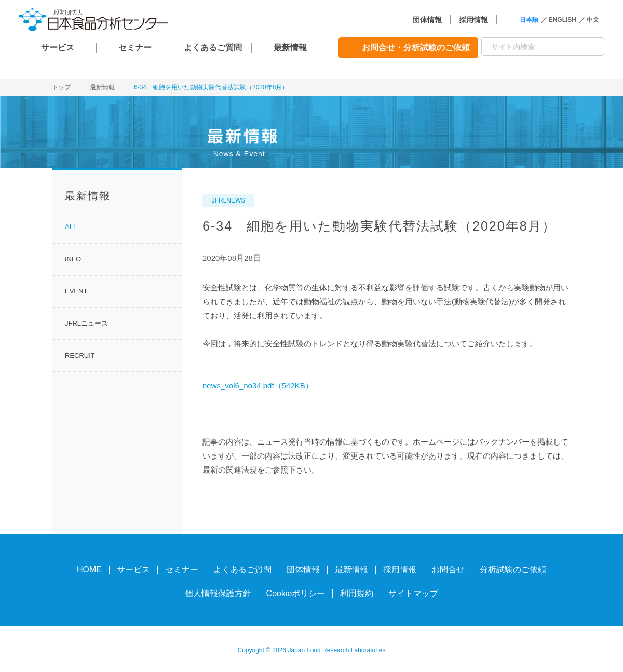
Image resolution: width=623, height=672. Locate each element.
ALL (71, 227)
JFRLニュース (86, 323)
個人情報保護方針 (218, 593)
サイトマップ (413, 593)
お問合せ (448, 569)
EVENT (76, 291)
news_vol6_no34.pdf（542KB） (258, 386)
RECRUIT (80, 355)
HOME (89, 569)
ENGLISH (563, 20)
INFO (73, 259)
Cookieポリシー (296, 593)
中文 (593, 20)
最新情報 (290, 48)
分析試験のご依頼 (513, 569)
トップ (61, 87)
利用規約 (357, 593)
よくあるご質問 (213, 48)
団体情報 (427, 20)
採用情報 (473, 20)
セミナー (135, 48)
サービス (58, 48)
